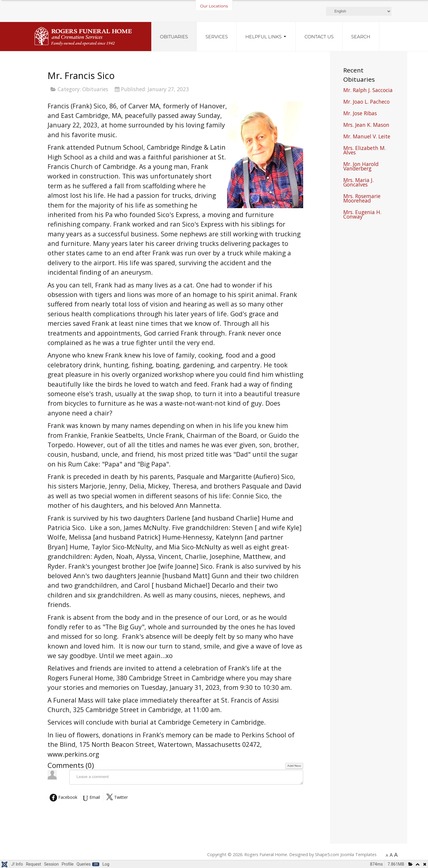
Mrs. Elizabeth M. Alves (365, 151)
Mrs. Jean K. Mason (366, 125)
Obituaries (174, 37)
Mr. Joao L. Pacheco (366, 102)
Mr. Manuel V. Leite (367, 137)
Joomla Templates (358, 854)
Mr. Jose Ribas (360, 114)
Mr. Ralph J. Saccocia (368, 91)
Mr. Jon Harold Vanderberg (361, 167)
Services (217, 37)
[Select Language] (359, 11)
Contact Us (319, 37)
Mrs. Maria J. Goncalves (358, 183)
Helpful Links (263, 37)
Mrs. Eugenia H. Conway (362, 215)
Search (361, 37)
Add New (294, 766)
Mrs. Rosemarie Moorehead (362, 199)
